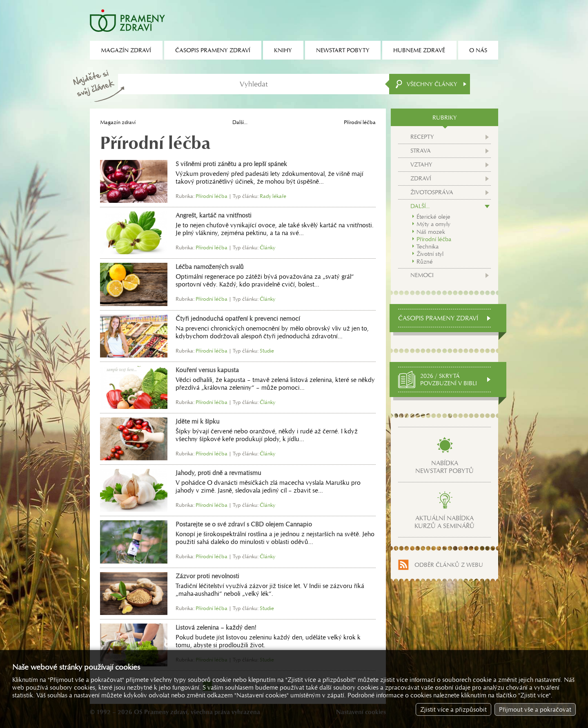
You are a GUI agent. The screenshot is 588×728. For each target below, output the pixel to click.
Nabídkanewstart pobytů (444, 467)
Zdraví (421, 178)
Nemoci (422, 275)
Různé (425, 262)
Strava (421, 151)
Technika (428, 246)
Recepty (422, 137)
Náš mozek (431, 232)
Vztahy (421, 164)
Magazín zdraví (118, 122)
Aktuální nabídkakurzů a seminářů (444, 522)
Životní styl (430, 254)
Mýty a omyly (433, 224)
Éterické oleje (433, 217)
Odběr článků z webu (449, 565)
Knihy (283, 50)
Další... (240, 122)
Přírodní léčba (434, 239)
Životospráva (432, 192)
